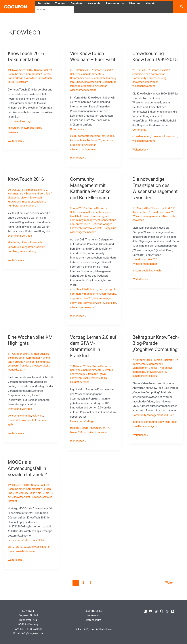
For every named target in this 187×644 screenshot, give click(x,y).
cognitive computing (145, 436)
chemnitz (44, 370)
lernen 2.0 (97, 386)
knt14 (87, 386)
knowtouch (46, 78)
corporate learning (89, 136)
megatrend (29, 202)
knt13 (30, 505)
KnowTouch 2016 (26, 179)
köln (47, 374)
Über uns (135, 3)
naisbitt (41, 202)
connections (78, 224)
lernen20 (75, 86)
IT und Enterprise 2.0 (163, 212)
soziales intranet (26, 560)
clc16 (90, 78)
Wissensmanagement (146, 216)
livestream (22, 82)
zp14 (23, 378)
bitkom (25, 198)
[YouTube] (151, 611)
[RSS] (173, 611)
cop (88, 224)
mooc (38, 505)
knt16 (11, 82)
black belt (76, 216)
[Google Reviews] (167, 611)
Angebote (77, 3)
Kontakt (150, 3)
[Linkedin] (145, 611)
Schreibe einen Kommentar (24, 74)
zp (106, 386)
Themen (60, 3)
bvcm (95, 216)
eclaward (13, 374)
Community (77, 78)
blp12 (42, 502)
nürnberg (13, 206)
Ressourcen (115, 3)
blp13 (50, 502)
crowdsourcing (158, 78)
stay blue (84, 232)
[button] (122, 3)
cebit (174, 216)
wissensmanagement (94, 90)
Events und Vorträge (20, 121)
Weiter (171, 591)
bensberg (32, 370)
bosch (87, 216)
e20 (10, 505)
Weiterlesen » (16, 141)
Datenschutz (93, 620)
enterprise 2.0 (100, 224)
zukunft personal (80, 390)
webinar (75, 90)
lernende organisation (95, 86)
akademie (14, 198)
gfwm (104, 383)
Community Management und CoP (153, 430)
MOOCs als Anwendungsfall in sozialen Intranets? (28, 477)
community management (85, 220)
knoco (91, 82)
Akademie (94, 3)
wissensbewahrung (144, 86)
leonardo (13, 378)
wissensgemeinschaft (83, 236)
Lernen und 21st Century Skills (26, 549)
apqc (108, 212)
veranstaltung (28, 206)
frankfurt (25, 374)
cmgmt (104, 216)
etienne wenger (79, 228)
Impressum (93, 615)
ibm (83, 82)
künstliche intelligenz (145, 390)
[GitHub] (162, 611)
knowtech (32, 78)
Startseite (43, 3)
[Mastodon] (156, 611)
